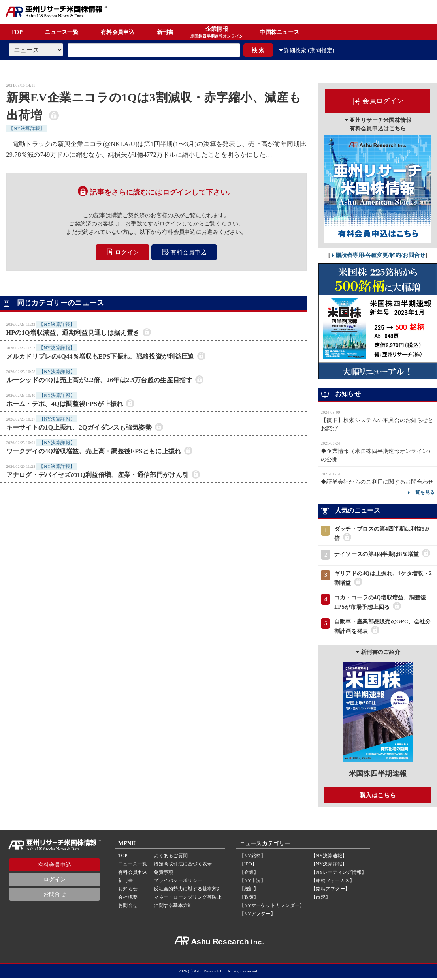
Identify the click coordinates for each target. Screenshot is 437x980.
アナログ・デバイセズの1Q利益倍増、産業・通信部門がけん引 (98, 474)
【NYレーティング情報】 (339, 874)
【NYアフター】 (257, 916)
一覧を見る (423, 494)
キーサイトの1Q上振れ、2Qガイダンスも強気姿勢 (79, 427)
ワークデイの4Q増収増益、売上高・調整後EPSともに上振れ (94, 450)
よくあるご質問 (171, 858)
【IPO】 (248, 866)
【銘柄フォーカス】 (333, 882)
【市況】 (321, 899)
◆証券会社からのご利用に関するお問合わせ (377, 483)
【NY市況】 (253, 882)
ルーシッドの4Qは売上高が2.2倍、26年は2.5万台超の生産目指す (99, 379)
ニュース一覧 (62, 32)
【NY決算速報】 (329, 858)
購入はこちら (378, 796)
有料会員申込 (118, 32)
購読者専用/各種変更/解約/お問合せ (381, 256)
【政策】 (249, 899)
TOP (17, 32)
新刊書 (165, 32)
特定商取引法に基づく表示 (183, 866)
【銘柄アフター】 (330, 891)
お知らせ (128, 891)
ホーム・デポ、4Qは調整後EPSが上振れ (65, 403)
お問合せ (55, 896)
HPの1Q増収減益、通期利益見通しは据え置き (73, 332)
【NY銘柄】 (253, 858)
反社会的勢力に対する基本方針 (187, 891)
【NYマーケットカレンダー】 (272, 907)
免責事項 (163, 874)
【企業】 (249, 874)
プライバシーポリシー (178, 882)
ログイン (121, 252)
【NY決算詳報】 (27, 128)
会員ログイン (378, 102)
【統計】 (249, 891)
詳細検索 (315, 50)
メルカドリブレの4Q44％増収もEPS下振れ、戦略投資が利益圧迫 (100, 356)
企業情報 (217, 33)
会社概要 (128, 899)
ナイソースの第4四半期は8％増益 (377, 556)
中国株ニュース (279, 32)
